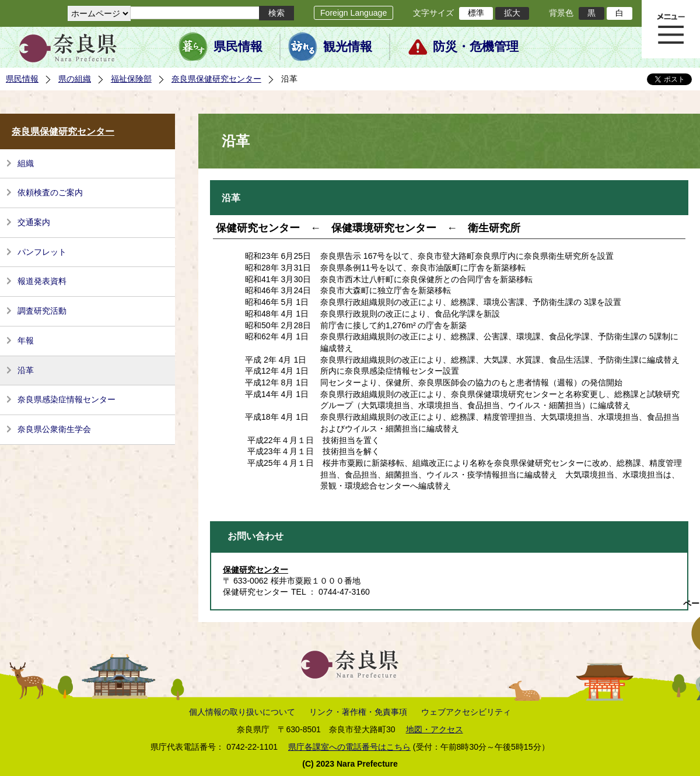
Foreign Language (353, 13)
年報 (26, 340)
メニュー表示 (671, 29)
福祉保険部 (131, 79)
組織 (26, 163)
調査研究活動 (42, 311)
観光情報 (348, 47)
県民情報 (238, 47)
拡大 (512, 13)
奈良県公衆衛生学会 (54, 429)
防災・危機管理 (476, 47)
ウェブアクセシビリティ (466, 712)
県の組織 (75, 79)
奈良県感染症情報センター (66, 399)
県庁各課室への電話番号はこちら (349, 747)
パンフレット (42, 252)
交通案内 (34, 222)
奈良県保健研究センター (216, 79)
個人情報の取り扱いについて (242, 712)
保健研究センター (256, 570)
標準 (476, 13)
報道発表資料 (42, 281)
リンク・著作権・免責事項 (358, 712)
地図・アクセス (435, 729)
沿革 (26, 370)
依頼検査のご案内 (50, 192)
